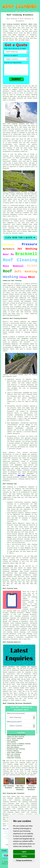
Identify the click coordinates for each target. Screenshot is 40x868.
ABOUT (25, 12)
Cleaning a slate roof (11, 139)
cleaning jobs (22, 207)
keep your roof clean (25, 497)
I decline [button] (24, 856)
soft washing (33, 629)
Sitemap (4, 851)
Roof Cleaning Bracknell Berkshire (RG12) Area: (20, 24)
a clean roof (33, 192)
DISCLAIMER (35, 12)
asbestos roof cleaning (18, 620)
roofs (20, 38)
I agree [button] (24, 852)
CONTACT (29, 12)
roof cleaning (20, 763)
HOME (16, 12)
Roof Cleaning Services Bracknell (17, 703)
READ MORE (21, 475)
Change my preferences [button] (24, 860)
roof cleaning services (20, 86)
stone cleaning (16, 623)
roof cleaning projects (16, 124)
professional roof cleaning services (22, 219)
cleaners (15, 161)
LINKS (20, 12)
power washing (32, 606)
